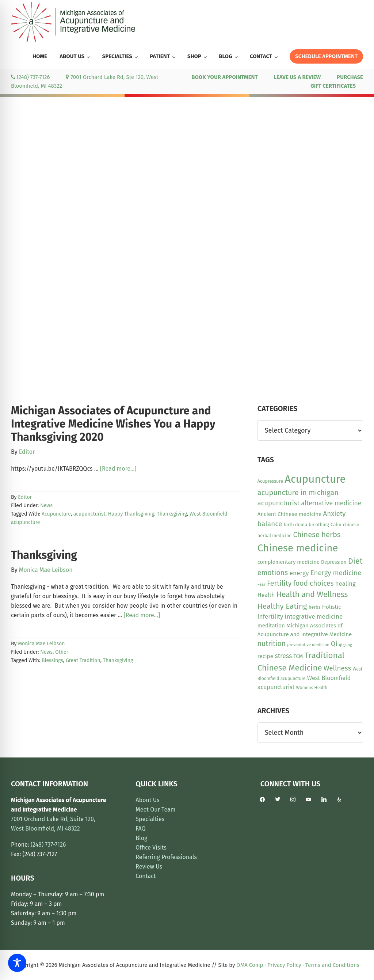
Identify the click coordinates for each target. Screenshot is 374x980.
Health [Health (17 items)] (266, 595)
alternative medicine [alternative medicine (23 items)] (331, 503)
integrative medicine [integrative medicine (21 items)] (314, 617)
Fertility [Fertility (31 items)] (279, 583)
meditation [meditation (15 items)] (271, 626)
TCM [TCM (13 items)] (298, 656)
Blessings (52, 660)
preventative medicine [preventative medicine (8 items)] (308, 645)
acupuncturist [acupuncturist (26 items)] (278, 503)
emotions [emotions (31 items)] (273, 573)
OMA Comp (250, 965)
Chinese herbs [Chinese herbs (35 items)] (317, 535)
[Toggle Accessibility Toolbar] (17, 963)
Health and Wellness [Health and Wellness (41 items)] (312, 595)
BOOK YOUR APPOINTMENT (224, 77)
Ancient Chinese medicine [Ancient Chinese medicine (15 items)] (290, 514)
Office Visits (151, 848)
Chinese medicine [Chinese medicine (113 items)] (298, 548)
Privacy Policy (284, 965)
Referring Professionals (166, 857)
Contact (146, 876)
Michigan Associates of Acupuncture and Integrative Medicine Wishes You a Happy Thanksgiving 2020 (113, 424)
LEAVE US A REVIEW (297, 77)
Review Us (149, 867)
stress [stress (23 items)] (283, 656)
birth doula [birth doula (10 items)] (295, 525)
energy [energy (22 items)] (299, 573)
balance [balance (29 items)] (270, 524)
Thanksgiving (172, 514)
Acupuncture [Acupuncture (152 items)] (315, 479)
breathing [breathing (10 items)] (319, 525)
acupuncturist (89, 514)
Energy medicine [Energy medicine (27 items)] (336, 573)
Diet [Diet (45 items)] (355, 561)
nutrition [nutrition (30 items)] (272, 644)
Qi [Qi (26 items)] (334, 644)
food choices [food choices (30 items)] (314, 583)
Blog (141, 838)
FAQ (140, 829)
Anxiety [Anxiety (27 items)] (335, 514)
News (46, 506)
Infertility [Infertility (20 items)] (270, 616)
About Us (147, 800)
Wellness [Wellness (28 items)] (337, 668)
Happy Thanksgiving (131, 514)
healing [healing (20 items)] (346, 584)
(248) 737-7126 (30, 77)
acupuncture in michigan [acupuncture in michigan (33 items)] (298, 493)
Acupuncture (56, 514)
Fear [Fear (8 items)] (262, 584)
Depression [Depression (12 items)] (334, 562)
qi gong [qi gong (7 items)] (346, 645)
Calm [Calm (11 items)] (336, 525)
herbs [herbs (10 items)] (315, 607)
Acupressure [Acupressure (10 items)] (270, 481)
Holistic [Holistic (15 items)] (332, 607)
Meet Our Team (155, 810)
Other (62, 652)
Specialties (150, 819)
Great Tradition (83, 660)
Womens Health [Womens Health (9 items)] (312, 688)
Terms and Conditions (332, 965)
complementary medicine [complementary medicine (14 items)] (289, 562)
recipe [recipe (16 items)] (265, 656)
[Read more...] (118, 469)
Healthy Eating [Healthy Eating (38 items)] (282, 606)
